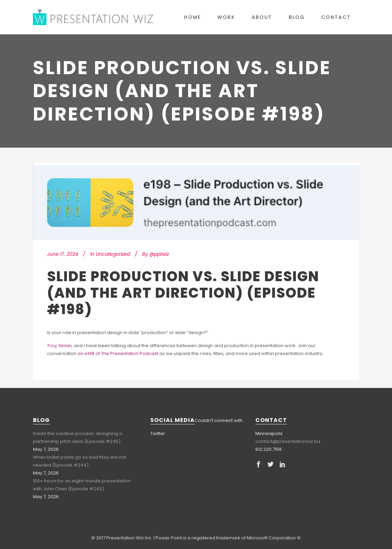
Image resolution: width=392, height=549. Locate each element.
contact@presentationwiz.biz (288, 441)
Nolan (65, 346)
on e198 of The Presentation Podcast (118, 353)
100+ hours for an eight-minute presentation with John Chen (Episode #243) (82, 485)
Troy (52, 346)
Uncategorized (113, 254)
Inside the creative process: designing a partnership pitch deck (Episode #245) (78, 437)
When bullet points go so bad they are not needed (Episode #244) (79, 461)
